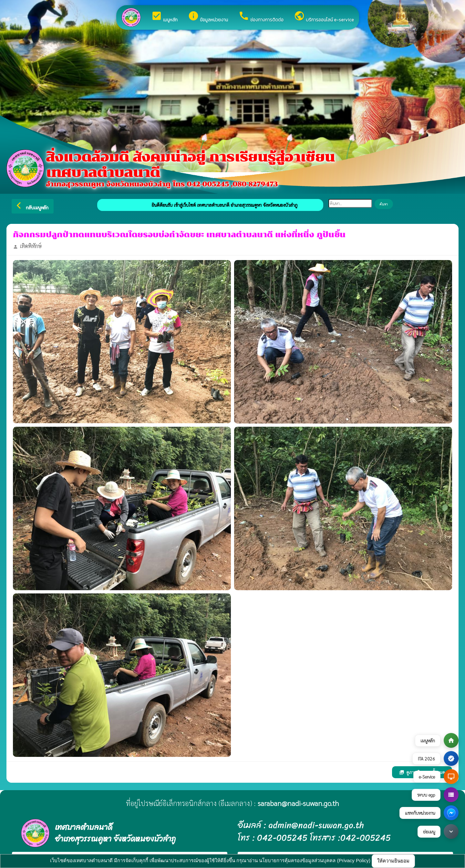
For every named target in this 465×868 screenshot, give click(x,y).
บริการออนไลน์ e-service (324, 17)
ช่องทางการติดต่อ (261, 17)
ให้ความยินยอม (393, 861)
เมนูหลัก (164, 17)
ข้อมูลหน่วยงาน (208, 17)
